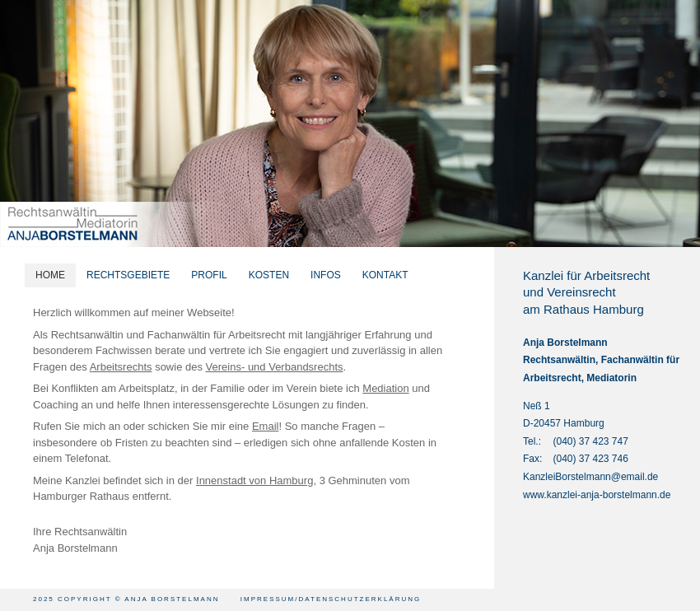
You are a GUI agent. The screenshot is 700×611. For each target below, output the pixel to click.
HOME (50, 275)
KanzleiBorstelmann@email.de (590, 477)
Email (266, 426)
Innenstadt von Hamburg (254, 480)
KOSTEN (269, 275)
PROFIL (209, 275)
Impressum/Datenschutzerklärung (331, 599)
